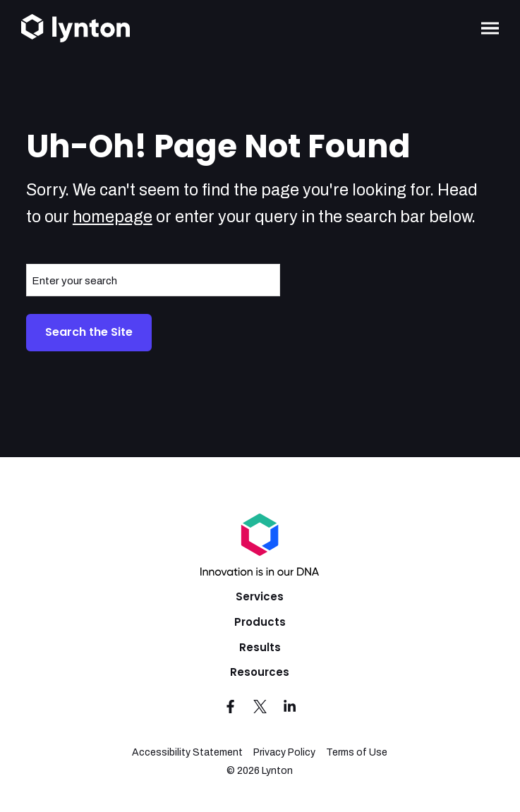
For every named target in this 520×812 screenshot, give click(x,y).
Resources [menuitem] (260, 672)
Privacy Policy (284, 752)
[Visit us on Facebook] (231, 706)
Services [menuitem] (260, 596)
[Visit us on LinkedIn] (289, 706)
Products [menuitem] (260, 622)
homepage (113, 217)
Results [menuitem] (260, 647)
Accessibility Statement (187, 752)
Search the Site (89, 332)
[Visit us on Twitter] (260, 706)
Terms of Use (357, 752)
